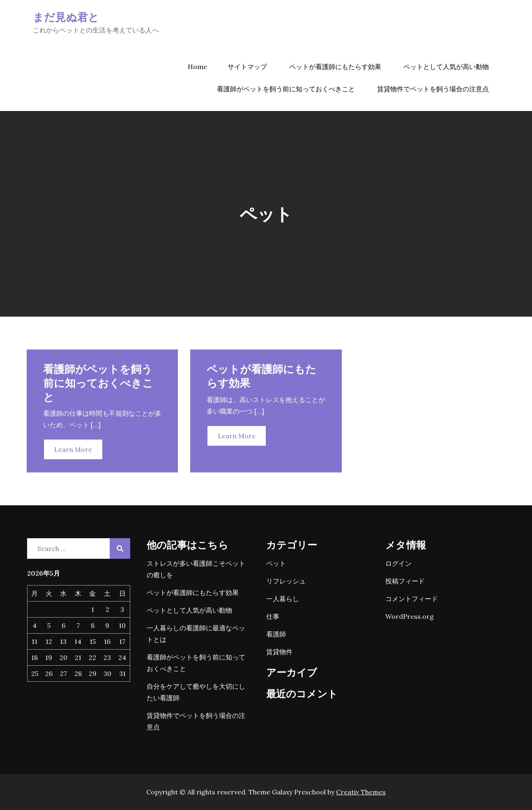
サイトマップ (247, 67)
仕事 (273, 616)
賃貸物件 (279, 652)
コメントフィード (412, 599)
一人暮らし (283, 599)
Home (197, 67)
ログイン (398, 563)
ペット (276, 563)
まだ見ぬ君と (66, 17)
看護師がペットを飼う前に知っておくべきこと (286, 89)
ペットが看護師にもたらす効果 (335, 67)
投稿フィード (405, 581)
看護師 (276, 634)
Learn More (73, 449)
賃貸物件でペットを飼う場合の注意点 (433, 89)
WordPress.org (410, 616)
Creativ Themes (361, 792)
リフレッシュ (286, 581)
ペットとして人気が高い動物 (446, 67)
